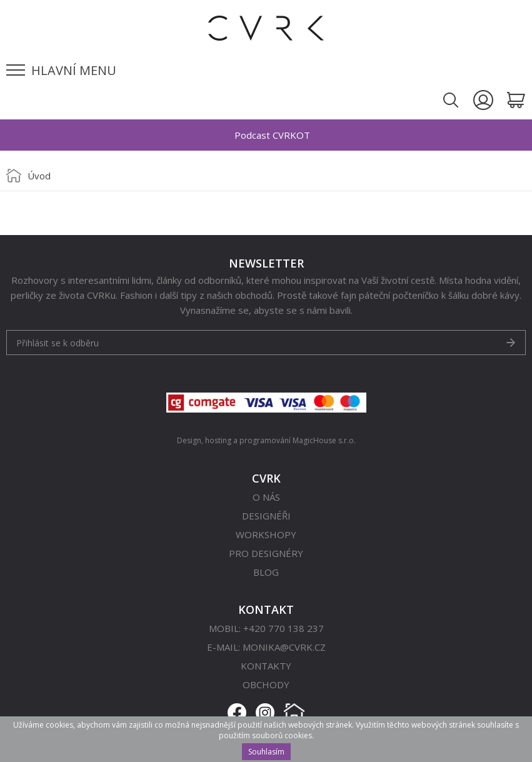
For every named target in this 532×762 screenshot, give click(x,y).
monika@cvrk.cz (284, 647)
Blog (266, 572)
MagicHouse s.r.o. (324, 440)
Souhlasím (266, 752)
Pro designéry (266, 553)
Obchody (266, 684)
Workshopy (266, 534)
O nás (266, 497)
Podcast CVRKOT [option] (272, 135)
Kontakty (266, 666)
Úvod (39, 176)
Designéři (266, 516)
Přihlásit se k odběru (58, 343)
